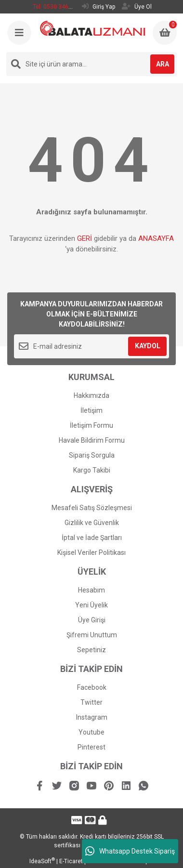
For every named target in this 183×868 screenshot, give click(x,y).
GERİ (85, 238)
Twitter (91, 702)
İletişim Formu (91, 425)
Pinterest (91, 747)
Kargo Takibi (92, 470)
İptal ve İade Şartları (92, 538)
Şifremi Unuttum (92, 635)
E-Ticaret (71, 861)
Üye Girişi (92, 620)
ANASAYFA (156, 238)
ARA (163, 64)
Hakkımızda (91, 395)
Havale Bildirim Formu (92, 440)
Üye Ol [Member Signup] (137, 7)
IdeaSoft (42, 861)
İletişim (91, 410)
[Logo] (92, 28)
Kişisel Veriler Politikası (91, 552)
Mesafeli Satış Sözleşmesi (92, 508)
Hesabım (91, 590)
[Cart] (165, 33)
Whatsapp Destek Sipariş (130, 851)
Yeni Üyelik (91, 605)
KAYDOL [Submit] (148, 346)
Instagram (92, 717)
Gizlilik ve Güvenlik (92, 523)
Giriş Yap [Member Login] (98, 7)
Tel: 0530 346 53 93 (59, 7)
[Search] (91, 64)
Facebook (92, 687)
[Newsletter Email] (91, 346)
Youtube (91, 732)
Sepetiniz (91, 650)
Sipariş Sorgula (92, 455)
